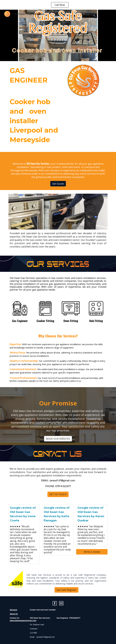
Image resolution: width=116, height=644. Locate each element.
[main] (37, 107)
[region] (58, 5)
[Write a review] (92, 552)
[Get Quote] (58, 184)
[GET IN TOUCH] (58, 494)
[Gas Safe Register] (66, 590)
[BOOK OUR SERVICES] (58, 439)
